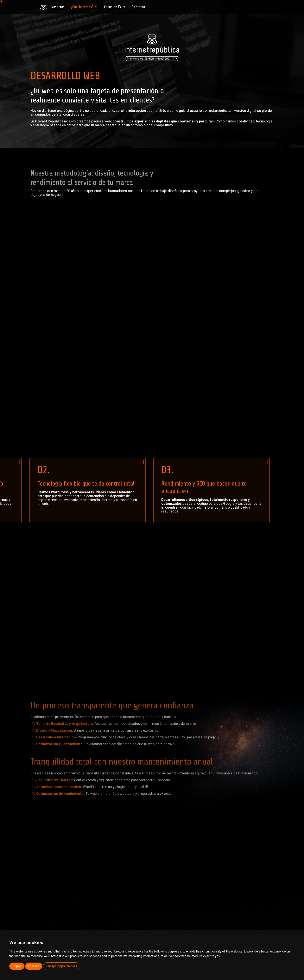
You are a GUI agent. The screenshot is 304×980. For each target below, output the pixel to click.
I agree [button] (17, 966)
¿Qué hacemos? (85, 7)
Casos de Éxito (115, 7)
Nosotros (58, 7)
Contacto (138, 7)
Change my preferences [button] (62, 966)
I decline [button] (34, 966)
